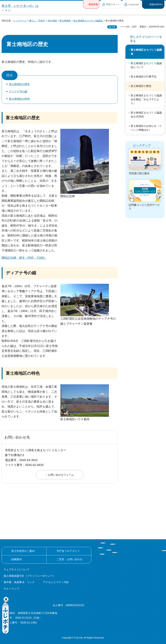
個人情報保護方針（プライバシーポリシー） (30, 576)
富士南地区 (65, 21)
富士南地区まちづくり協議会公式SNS (146, 115)
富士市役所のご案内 (23, 551)
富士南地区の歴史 (19, 84)
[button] (91, 4)
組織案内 (17, 559)
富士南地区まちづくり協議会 (88, 21)
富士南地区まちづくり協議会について (146, 65)
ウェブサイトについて (17, 570)
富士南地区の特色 (19, 99)
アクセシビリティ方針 (56, 582)
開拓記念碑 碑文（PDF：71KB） (24, 258)
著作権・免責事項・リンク (19, 582)
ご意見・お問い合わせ (70, 559)
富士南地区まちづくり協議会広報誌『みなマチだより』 (146, 99)
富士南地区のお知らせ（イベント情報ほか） (146, 128)
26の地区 (52, 21)
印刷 (113, 27)
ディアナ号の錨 (18, 92)
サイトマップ (11, 589)
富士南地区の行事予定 (144, 77)
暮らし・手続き (37, 21)
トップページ (20, 21)
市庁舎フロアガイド (68, 551)
